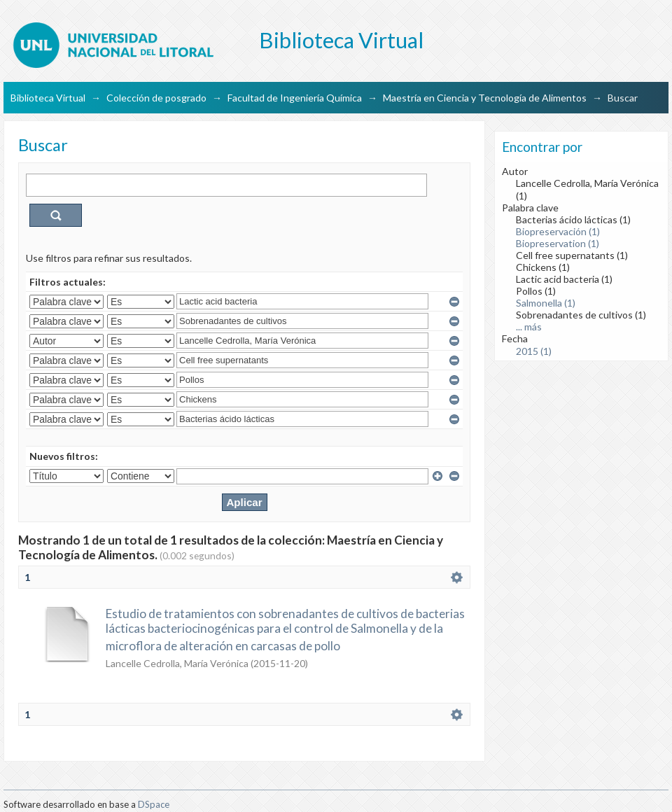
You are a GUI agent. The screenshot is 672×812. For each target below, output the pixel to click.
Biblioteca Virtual (48, 98)
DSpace (154, 804)
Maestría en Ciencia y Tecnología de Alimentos (485, 98)
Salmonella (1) (546, 303)
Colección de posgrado (156, 98)
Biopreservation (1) (558, 243)
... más (529, 327)
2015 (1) (534, 351)
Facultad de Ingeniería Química (295, 98)
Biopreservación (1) (558, 231)
